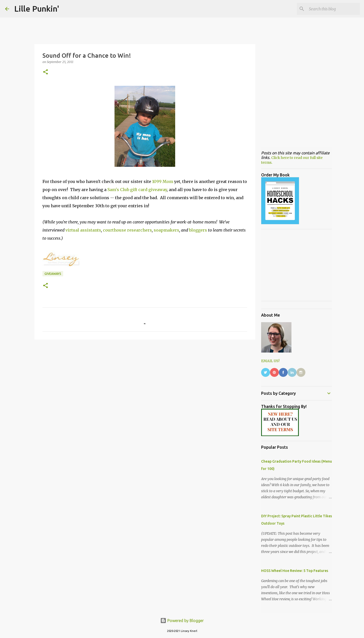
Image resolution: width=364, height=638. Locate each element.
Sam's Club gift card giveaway (137, 190)
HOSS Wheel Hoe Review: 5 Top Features (295, 571)
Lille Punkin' (37, 9)
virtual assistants (83, 230)
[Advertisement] (145, 383)
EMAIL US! (270, 361)
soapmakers (166, 230)
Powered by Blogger (182, 621)
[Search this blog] (333, 9)
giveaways (53, 274)
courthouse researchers (127, 230)
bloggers (198, 230)
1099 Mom (163, 181)
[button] (45, 72)
